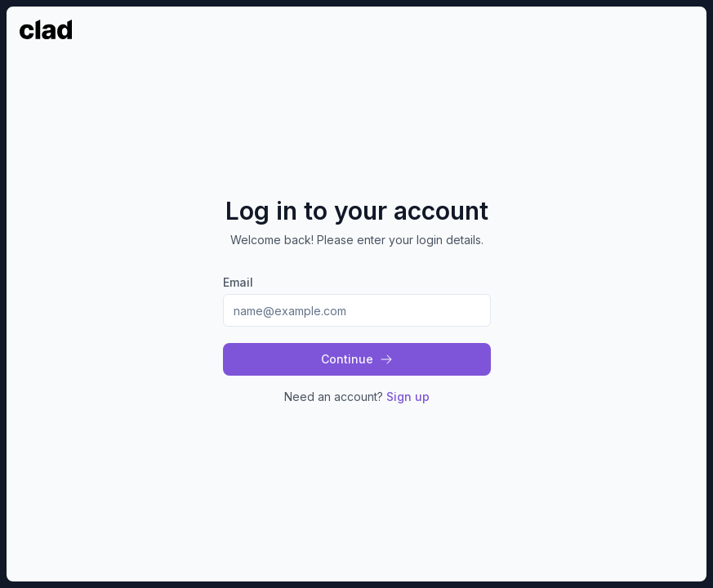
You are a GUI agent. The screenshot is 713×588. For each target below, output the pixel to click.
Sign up (408, 396)
